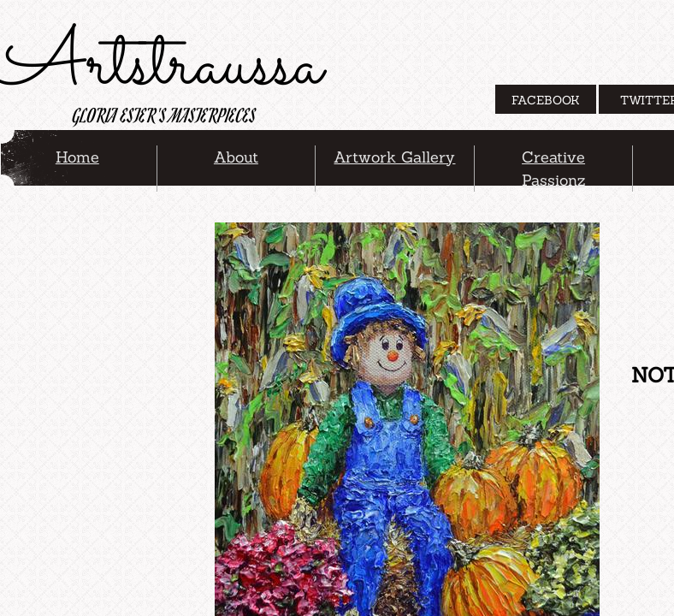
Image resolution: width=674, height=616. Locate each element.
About (236, 157)
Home (77, 157)
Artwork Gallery (394, 157)
